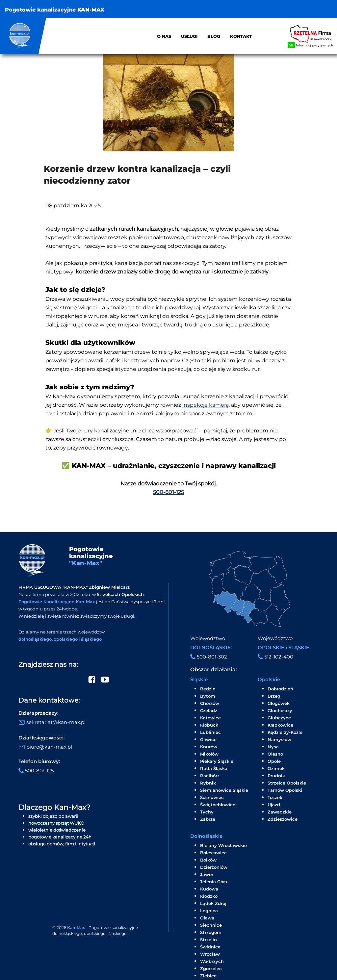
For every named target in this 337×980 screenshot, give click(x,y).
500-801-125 (168, 492)
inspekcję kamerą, (206, 405)
